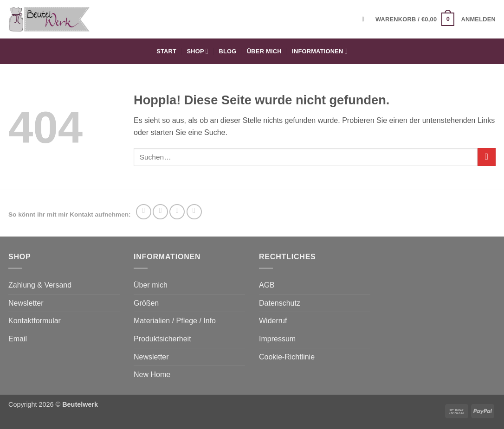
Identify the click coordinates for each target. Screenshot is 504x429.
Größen (146, 303)
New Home (152, 375)
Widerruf (273, 321)
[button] (415, 19)
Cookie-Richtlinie (287, 357)
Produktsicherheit (162, 339)
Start (166, 51)
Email (18, 339)
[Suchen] (365, 19)
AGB (267, 285)
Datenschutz (280, 303)
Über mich (264, 51)
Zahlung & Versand (40, 285)
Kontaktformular (35, 321)
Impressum (277, 339)
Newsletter (26, 303)
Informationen (320, 51)
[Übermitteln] (487, 157)
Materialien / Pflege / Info (175, 321)
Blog (228, 51)
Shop (198, 51)
